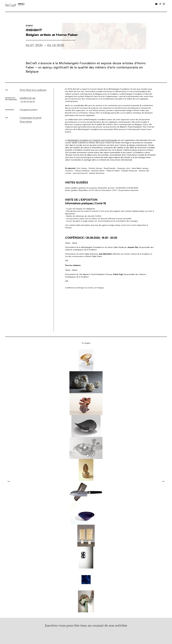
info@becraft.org (27, 98)
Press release (26, 121)
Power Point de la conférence (33, 90)
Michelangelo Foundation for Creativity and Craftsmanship (92, 140)
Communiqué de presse (31, 117)
